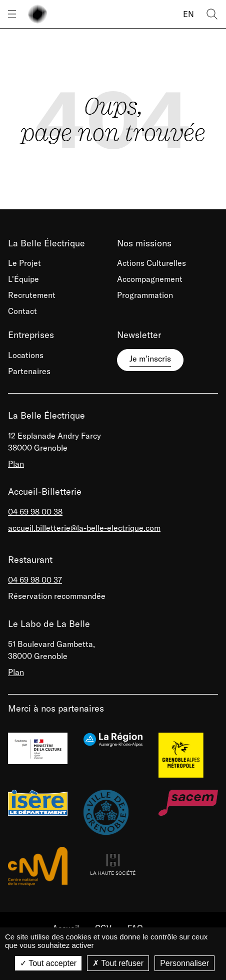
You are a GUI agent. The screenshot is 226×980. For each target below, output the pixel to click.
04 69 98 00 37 (35, 580)
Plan (16, 464)
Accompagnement (150, 279)
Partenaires (29, 371)
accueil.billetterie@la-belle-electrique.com (84, 528)
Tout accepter (48, 963)
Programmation (145, 295)
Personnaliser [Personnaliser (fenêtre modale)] (184, 963)
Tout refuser (118, 963)
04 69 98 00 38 (35, 512)
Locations (26, 355)
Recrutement (32, 295)
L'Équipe (23, 279)
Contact (22, 311)
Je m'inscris (150, 359)
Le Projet (24, 263)
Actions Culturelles (151, 263)
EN (188, 14)
